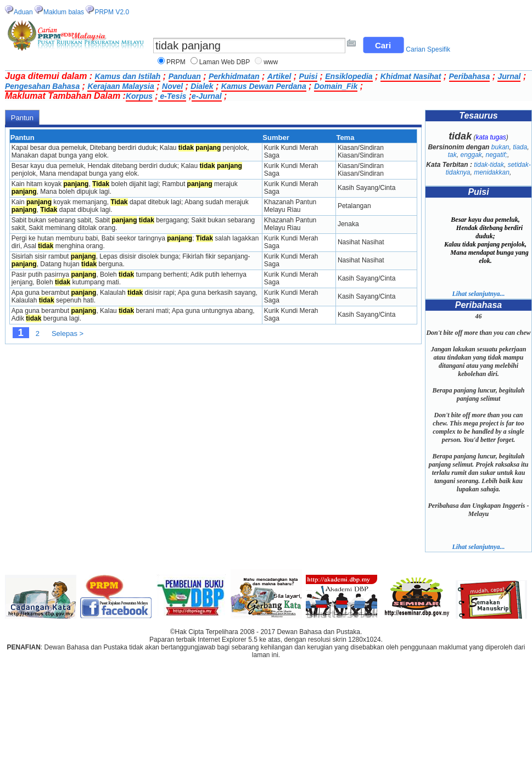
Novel (172, 86)
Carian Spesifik (428, 49)
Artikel (279, 76)
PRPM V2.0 (112, 12)
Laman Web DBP (225, 62)
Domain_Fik (336, 86)
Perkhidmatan (234, 76)
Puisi (308, 76)
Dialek (202, 86)
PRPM (176, 62)
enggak (471, 155)
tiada (520, 147)
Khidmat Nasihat (411, 76)
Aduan (23, 12)
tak (452, 155)
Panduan (185, 76)
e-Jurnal (206, 96)
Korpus (139, 96)
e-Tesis (172, 96)
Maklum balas (64, 12)
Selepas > (68, 333)
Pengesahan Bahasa (42, 86)
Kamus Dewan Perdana (264, 86)
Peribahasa (470, 76)
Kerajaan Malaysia (121, 86)
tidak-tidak (489, 165)
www (271, 62)
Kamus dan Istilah (128, 76)
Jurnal (509, 76)
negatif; (497, 155)
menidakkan (492, 172)
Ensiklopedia (349, 76)
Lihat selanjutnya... (478, 294)
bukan (500, 147)
